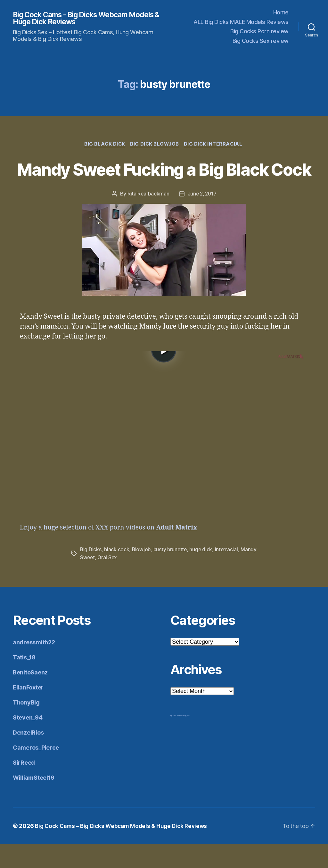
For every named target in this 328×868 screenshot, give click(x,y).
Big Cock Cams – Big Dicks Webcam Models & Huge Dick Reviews (125, 850)
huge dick (203, 574)
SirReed (24, 787)
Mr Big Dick (186, 740)
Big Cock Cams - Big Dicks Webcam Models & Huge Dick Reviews (75, 18)
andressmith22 (34, 666)
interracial (229, 574)
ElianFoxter (28, 711)
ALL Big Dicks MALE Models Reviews (241, 22)
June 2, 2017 (202, 218)
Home (281, 12)
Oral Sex (125, 581)
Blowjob (142, 574)
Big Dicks (91, 574)
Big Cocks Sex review (261, 41)
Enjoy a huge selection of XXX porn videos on (114, 552)
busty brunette (172, 574)
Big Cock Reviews (176, 740)
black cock (117, 574)
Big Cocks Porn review (259, 31)
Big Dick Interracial (216, 145)
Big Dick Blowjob (155, 145)
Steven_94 (28, 741)
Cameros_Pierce (36, 772)
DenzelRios (28, 757)
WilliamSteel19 (34, 802)
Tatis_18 (24, 681)
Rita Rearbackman (148, 218)
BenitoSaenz (30, 696)
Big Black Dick (104, 145)
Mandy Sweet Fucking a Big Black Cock (164, 181)
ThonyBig (26, 726)
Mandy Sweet (96, 581)
